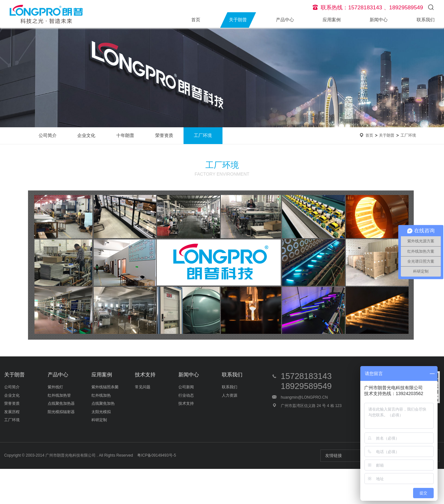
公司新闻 (186, 387)
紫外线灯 (55, 387)
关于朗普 (238, 20)
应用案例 (332, 20)
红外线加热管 (59, 395)
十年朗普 (125, 136)
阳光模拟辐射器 (61, 412)
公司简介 (48, 136)
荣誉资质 (164, 136)
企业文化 (86, 136)
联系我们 (426, 20)
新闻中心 (379, 20)
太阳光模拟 (101, 412)
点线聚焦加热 (103, 403)
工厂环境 (203, 136)
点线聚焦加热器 (61, 403)
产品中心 (285, 20)
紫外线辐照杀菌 (105, 387)
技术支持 (145, 375)
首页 (196, 20)
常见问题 (143, 387)
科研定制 (99, 420)
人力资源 (230, 395)
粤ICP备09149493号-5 (156, 455)
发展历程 (12, 412)
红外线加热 (101, 395)
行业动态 (186, 395)
